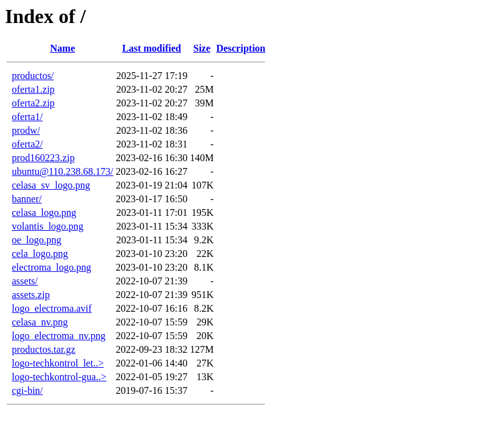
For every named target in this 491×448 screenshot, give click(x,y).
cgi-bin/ (27, 390)
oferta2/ (27, 144)
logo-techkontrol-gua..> (59, 377)
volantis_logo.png (48, 226)
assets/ (25, 281)
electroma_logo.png (52, 267)
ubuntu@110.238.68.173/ (63, 171)
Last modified (152, 48)
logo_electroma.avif (52, 308)
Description (241, 48)
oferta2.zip (33, 103)
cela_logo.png (40, 254)
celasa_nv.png (40, 322)
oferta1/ (27, 117)
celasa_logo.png (44, 212)
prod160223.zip (43, 158)
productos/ (33, 76)
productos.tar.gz (44, 349)
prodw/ (26, 130)
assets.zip (31, 295)
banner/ (27, 199)
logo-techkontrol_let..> (58, 363)
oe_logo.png (37, 240)
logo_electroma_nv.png (58, 336)
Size (202, 48)
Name (63, 48)
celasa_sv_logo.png (51, 185)
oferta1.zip (33, 89)
